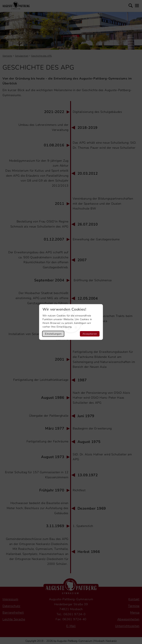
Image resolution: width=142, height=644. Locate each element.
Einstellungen (53, 334)
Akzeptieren (90, 334)
